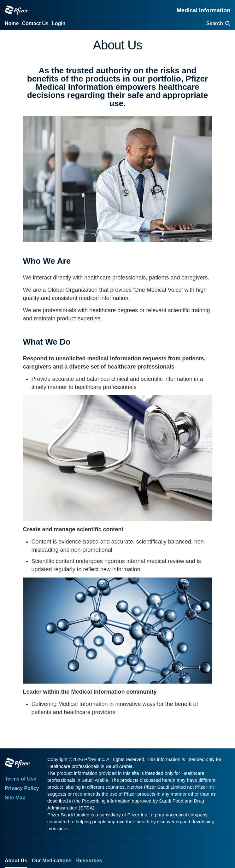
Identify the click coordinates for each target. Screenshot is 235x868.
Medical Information (203, 10)
